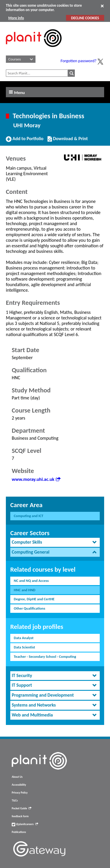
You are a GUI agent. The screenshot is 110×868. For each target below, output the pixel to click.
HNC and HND (25, 590)
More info (16, 18)
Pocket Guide (22, 808)
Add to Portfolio (25, 141)
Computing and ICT (29, 516)
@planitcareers (25, 824)
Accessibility (19, 785)
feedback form (20, 816)
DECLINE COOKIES (85, 18)
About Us (17, 777)
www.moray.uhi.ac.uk (36, 479)
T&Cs (15, 801)
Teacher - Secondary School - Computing (45, 656)
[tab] (55, 542)
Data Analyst (24, 638)
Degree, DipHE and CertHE (34, 599)
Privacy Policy (20, 793)
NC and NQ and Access (31, 581)
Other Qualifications (29, 608)
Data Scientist (24, 647)
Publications (19, 832)
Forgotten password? (79, 61)
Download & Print (68, 141)
